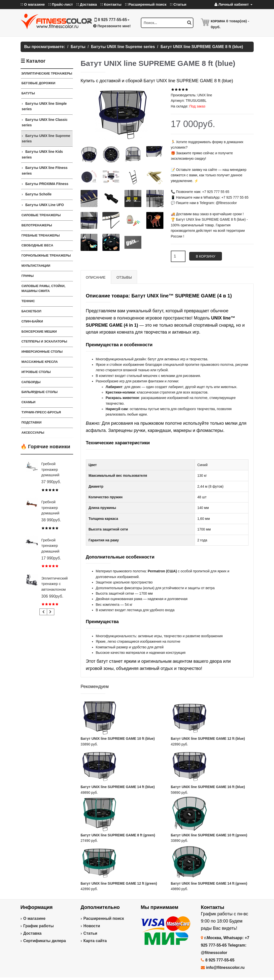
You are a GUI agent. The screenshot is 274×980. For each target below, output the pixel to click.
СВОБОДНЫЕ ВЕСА (37, 245)
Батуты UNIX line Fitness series (45, 170)
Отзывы (124, 277)
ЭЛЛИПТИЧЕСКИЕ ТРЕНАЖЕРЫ (47, 73)
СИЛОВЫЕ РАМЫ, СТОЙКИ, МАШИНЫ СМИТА (44, 289)
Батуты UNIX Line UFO (45, 205)
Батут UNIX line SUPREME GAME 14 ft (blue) (118, 787)
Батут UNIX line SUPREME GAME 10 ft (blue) (118, 739)
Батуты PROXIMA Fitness (47, 184)
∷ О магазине (33, 4)
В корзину (206, 256)
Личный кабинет (233, 4)
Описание (96, 277)
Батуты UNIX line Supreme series (46, 138)
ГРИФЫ (28, 276)
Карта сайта (95, 941)
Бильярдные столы (40, 392)
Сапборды (31, 382)
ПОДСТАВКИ (32, 422)
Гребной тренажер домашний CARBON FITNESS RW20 (55, 551)
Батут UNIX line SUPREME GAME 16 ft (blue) (208, 787)
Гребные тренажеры (41, 235)
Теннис (28, 301)
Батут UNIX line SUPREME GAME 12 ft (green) (119, 883)
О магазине (34, 918)
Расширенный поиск (104, 918)
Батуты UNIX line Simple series (44, 106)
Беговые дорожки (39, 83)
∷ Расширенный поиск (146, 4)
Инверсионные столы (42, 352)
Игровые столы (36, 372)
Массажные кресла (40, 362)
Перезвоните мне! (112, 26)
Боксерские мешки (39, 331)
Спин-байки (32, 321)
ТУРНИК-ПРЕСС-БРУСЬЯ (41, 412)
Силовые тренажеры (41, 215)
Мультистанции (36, 266)
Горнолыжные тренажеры (46, 255)
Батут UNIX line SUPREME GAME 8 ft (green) (118, 835)
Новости (92, 926)
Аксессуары (33, 433)
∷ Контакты (111, 4)
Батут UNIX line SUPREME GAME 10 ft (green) (209, 835)
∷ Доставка (87, 4)
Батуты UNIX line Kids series (42, 154)
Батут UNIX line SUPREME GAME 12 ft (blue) (208, 739)
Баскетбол (31, 311)
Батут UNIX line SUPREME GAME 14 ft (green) (209, 883)
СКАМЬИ (29, 402)
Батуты (28, 93)
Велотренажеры (37, 225)
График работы (39, 926)
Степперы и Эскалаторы (44, 341)
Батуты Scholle (38, 194)
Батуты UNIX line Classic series (45, 122)
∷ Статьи (178, 4)
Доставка (32, 933)
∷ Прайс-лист (61, 4)
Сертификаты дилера (45, 941)
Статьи (90, 933)
